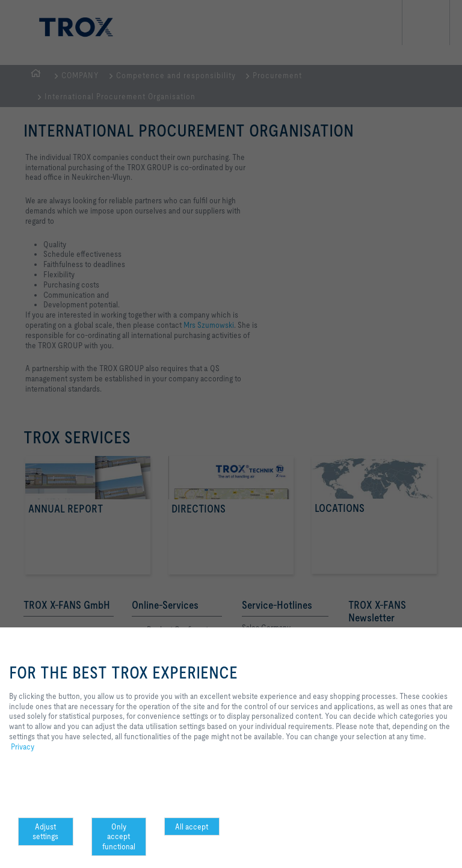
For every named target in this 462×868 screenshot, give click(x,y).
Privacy (23, 746)
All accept (192, 826)
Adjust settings (45, 832)
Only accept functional (119, 837)
